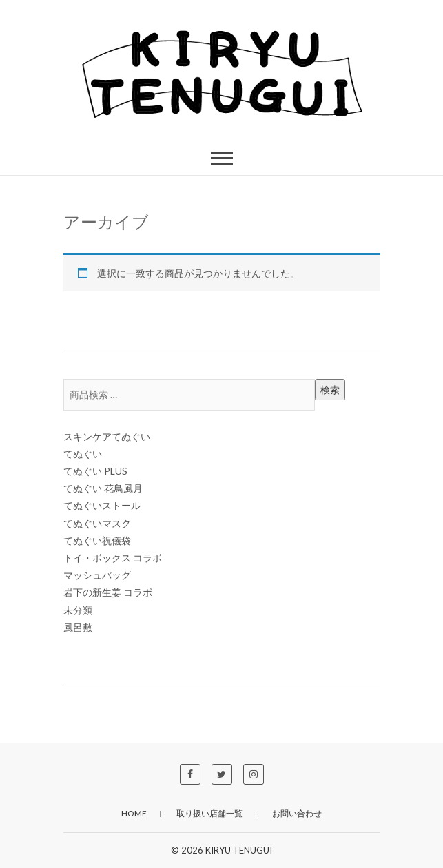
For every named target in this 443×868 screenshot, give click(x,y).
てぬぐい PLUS (95, 471)
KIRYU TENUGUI (239, 850)
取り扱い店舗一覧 (209, 813)
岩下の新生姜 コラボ (108, 592)
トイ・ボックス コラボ (113, 558)
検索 (330, 390)
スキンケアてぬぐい (107, 436)
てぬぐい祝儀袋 (97, 540)
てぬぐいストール (102, 505)
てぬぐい (83, 454)
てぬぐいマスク (97, 523)
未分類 (78, 610)
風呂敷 (78, 627)
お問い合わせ (297, 813)
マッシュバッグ (97, 575)
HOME (134, 813)
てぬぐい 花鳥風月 (103, 488)
